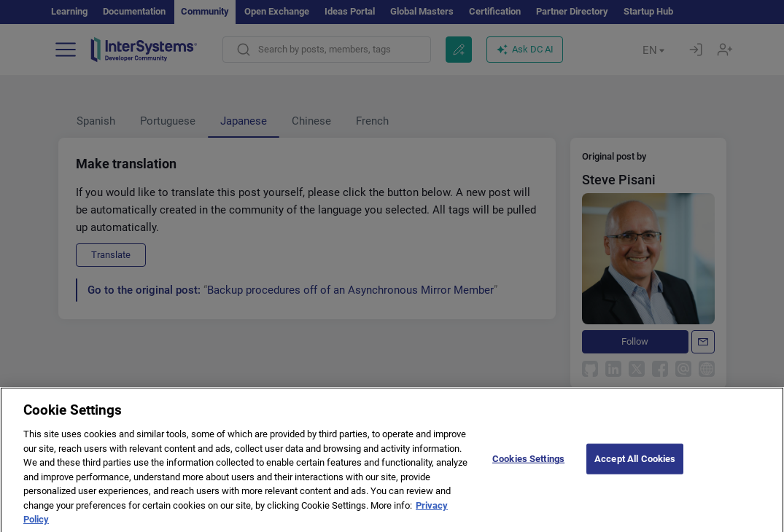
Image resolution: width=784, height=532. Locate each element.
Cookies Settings (528, 470)
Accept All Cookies (635, 470)
